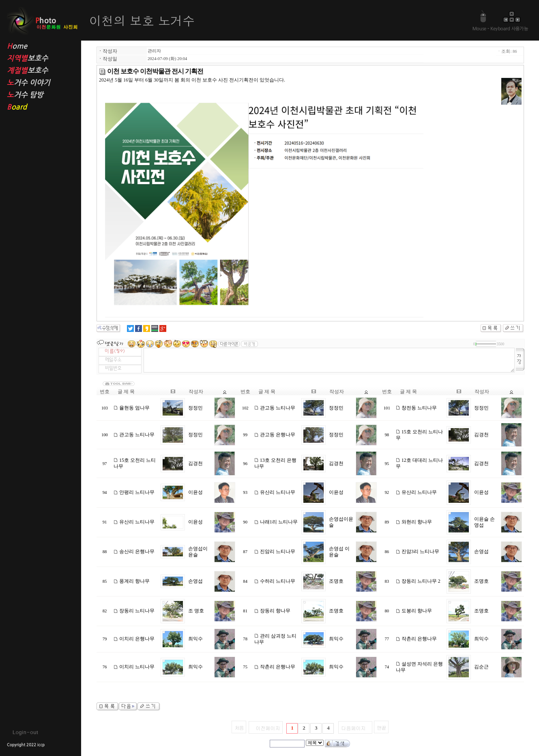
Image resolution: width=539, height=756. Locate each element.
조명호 (336, 581)
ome (37, 46)
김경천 (481, 435)
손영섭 (481, 551)
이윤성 (195, 492)
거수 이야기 (37, 83)
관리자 (154, 51)
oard (37, 107)
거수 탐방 (37, 95)
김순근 (481, 667)
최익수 (195, 639)
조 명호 (196, 611)
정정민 (195, 408)
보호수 (37, 59)
